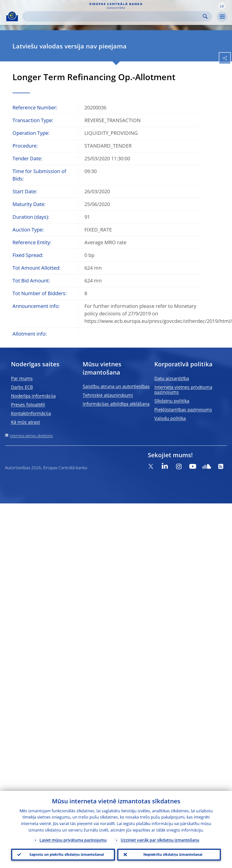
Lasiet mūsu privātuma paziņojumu (73, 840)
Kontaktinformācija (31, 413)
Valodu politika (170, 418)
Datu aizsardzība (172, 378)
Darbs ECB (22, 387)
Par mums (22, 378)
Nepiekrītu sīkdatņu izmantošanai (173, 854)
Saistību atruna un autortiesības (116, 386)
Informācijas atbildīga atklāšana (116, 404)
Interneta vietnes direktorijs (31, 436)
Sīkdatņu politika (172, 401)
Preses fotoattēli (28, 405)
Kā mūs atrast (25, 422)
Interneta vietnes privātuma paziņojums (183, 390)
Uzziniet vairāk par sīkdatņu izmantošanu (160, 840)
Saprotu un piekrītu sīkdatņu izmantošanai (67, 854)
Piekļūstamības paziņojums (183, 410)
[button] (222, 6)
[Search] (113, 16)
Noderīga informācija (33, 396)
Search (205, 16)
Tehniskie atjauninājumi (108, 395)
